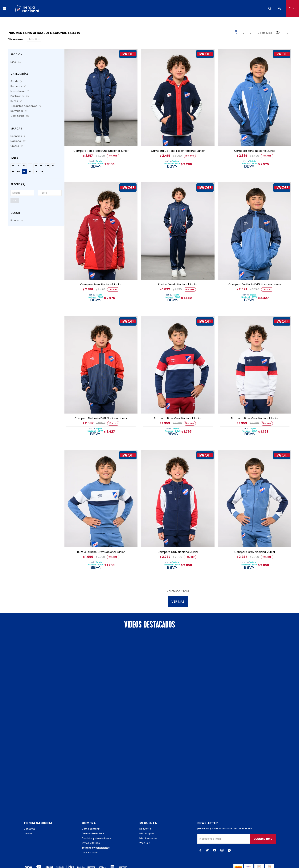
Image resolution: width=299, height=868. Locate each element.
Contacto (29, 815)
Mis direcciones (148, 825)
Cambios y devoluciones (96, 825)
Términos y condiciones (96, 834)
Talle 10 (33, 39)
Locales (28, 820)
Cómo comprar (91, 815)
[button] (270, 9)
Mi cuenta (145, 815)
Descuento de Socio (93, 820)
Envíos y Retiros (91, 829)
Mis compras (147, 820)
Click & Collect (90, 839)
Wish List (145, 829)
